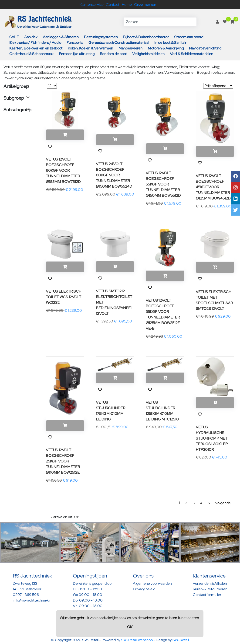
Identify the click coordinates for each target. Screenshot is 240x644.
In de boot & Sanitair (170, 43)
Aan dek (31, 37)
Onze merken (145, 5)
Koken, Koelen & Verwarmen (90, 48)
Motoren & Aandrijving (166, 48)
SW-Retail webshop (137, 640)
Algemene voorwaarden (152, 583)
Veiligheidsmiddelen (148, 54)
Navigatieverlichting (205, 48)
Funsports (75, 43)
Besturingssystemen (101, 37)
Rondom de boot (113, 54)
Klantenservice (91, 5)
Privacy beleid (144, 589)
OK (130, 627)
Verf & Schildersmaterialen (192, 54)
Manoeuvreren (130, 48)
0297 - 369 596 (26, 595)
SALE (14, 37)
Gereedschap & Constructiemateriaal (119, 43)
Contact (113, 5)
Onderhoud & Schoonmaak (31, 54)
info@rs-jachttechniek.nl (32, 600)
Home (127, 5)
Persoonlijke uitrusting (77, 54)
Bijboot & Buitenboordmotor (146, 37)
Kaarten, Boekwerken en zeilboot (36, 48)
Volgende (223, 503)
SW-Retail (181, 640)
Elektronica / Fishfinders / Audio (35, 43)
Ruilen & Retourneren (210, 589)
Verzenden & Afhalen (210, 583)
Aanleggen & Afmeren (61, 37)
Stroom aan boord (189, 37)
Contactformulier (207, 595)
